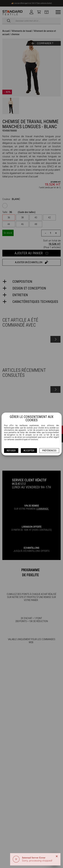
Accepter (29, 451)
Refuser (11, 451)
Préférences (49, 451)
